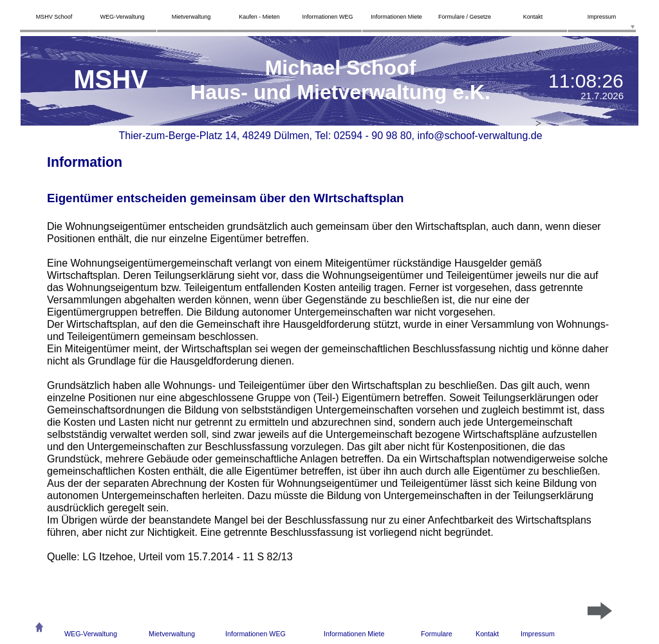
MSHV (111, 79)
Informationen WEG (255, 634)
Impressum (538, 634)
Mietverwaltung (172, 634)
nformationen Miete (355, 634)
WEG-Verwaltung (91, 634)
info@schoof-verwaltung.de (479, 136)
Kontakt (487, 634)
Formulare (437, 634)
